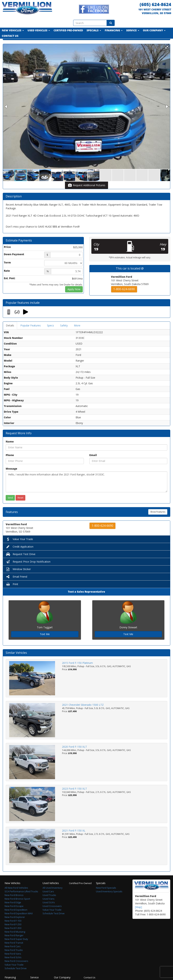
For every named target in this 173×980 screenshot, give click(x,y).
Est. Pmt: (10, 290)
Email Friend (16, 588)
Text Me (45, 645)
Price (7, 258)
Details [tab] (10, 337)
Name (10, 453)
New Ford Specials (106, 899)
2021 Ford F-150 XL (74, 842)
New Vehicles (13, 30)
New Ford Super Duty (16, 950)
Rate (7, 282)
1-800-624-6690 (124, 301)
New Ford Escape (14, 917)
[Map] (139, 918)
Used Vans (49, 910)
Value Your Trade (19, 550)
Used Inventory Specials (109, 903)
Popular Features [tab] (31, 337)
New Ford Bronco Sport (17, 910)
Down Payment (14, 266)
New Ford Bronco (14, 906)
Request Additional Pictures (86, 197)
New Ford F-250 (13, 936)
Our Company (154, 30)
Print (12, 595)
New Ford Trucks (14, 961)
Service (133, 30)
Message (11, 480)
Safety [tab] (64, 337)
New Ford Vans (13, 965)
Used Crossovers (52, 917)
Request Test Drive (21, 565)
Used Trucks (49, 906)
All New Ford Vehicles (16, 899)
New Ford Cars (13, 958)
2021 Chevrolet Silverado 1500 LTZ (83, 716)
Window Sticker (18, 580)
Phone (10, 466)
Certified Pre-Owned (68, 30)
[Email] (128, 472)
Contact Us (10, 36)
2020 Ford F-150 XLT (74, 758)
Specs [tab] (50, 337)
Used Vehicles (39, 30)
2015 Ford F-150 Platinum (77, 674)
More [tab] (77, 337)
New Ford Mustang (15, 943)
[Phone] (45, 472)
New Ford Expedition (16, 921)
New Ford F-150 (13, 932)
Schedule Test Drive (54, 925)
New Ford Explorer (15, 928)
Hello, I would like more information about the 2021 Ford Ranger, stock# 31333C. (86, 493)
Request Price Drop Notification (28, 573)
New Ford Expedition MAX (19, 925)
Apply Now (74, 301)
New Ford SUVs (13, 969)
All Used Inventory (52, 899)
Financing (114, 30)
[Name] (86, 459)
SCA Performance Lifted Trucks (21, 903)
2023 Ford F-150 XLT (74, 800)
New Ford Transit (14, 954)
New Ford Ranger (14, 947)
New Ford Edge (13, 914)
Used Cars (48, 903)
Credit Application (20, 558)
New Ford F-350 (13, 939)
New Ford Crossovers (16, 972)
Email (93, 466)
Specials (94, 30)
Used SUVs (49, 914)
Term (7, 274)
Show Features (158, 523)
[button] (167, 59)
